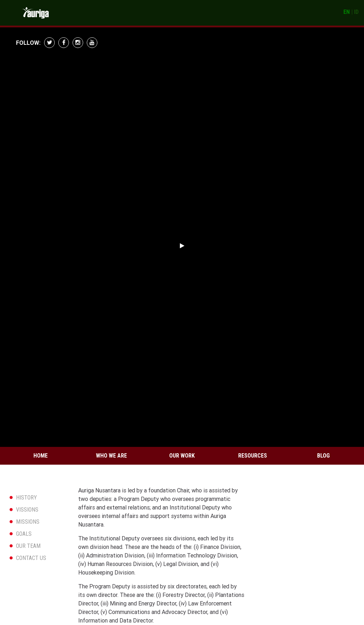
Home (41, 456)
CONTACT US (31, 558)
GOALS (24, 534)
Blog (323, 456)
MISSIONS (28, 522)
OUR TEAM (28, 546)
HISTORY (26, 498)
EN (347, 12)
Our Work (182, 456)
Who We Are (111, 456)
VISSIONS (27, 510)
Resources (253, 456)
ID (356, 12)
